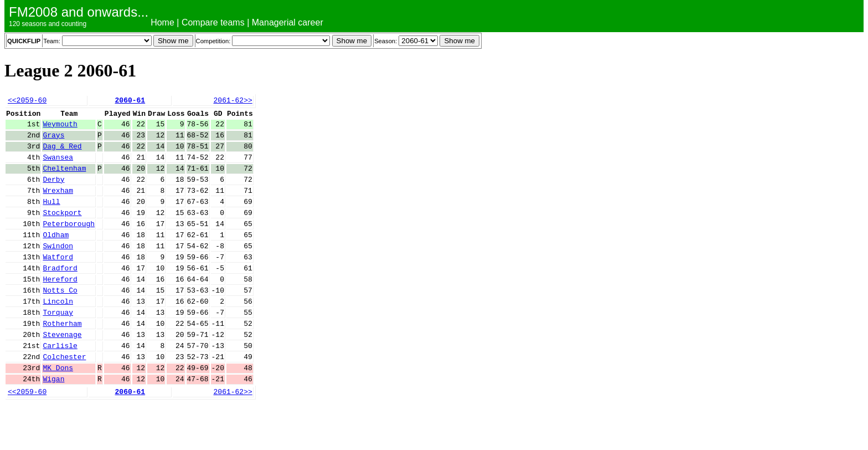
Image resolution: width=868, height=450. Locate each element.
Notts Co (60, 320)
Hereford (60, 307)
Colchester (64, 396)
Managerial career (288, 22)
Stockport (62, 231)
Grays (53, 141)
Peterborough (69, 243)
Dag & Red (62, 154)
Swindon (58, 269)
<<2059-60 (27, 101)
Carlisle (60, 383)
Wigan (53, 422)
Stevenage (62, 371)
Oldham (56, 256)
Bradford (60, 294)
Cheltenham (64, 180)
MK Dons (58, 409)
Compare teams (213, 22)
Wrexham (58, 205)
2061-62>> (232, 101)
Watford (58, 282)
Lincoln (58, 333)
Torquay (58, 345)
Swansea (58, 167)
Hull (51, 218)
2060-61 (130, 101)
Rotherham (62, 358)
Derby (53, 192)
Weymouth (60, 129)
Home (162, 22)
